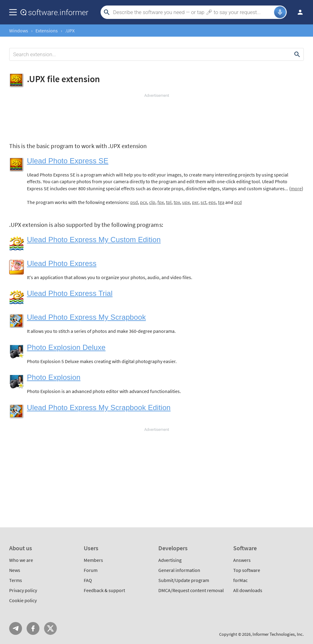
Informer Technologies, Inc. (278, 634)
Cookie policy (23, 600)
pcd (238, 202)
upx (186, 202)
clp (152, 202)
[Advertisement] (156, 117)
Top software (247, 570)
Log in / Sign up (297, 12)
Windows (19, 31)
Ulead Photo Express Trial (70, 293)
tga (221, 202)
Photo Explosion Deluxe (66, 347)
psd (134, 202)
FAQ (88, 580)
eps (212, 202)
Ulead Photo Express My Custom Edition (94, 240)
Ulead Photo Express (62, 263)
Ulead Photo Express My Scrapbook (86, 317)
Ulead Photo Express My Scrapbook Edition (99, 408)
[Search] (193, 12)
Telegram (16, 628)
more (296, 188)
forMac (240, 580)
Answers (242, 560)
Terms (16, 580)
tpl (169, 202)
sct (203, 202)
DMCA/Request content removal (191, 590)
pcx (144, 202)
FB (33, 628)
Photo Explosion (54, 377)
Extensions (47, 31)
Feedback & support (104, 590)
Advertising (170, 560)
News (15, 570)
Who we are (21, 560)
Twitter (50, 628)
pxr (195, 202)
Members (93, 560)
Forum (91, 570)
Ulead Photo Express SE (68, 161)
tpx (177, 202)
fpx (161, 202)
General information (179, 570)
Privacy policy (23, 590)
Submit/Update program (184, 580)
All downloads (248, 590)
